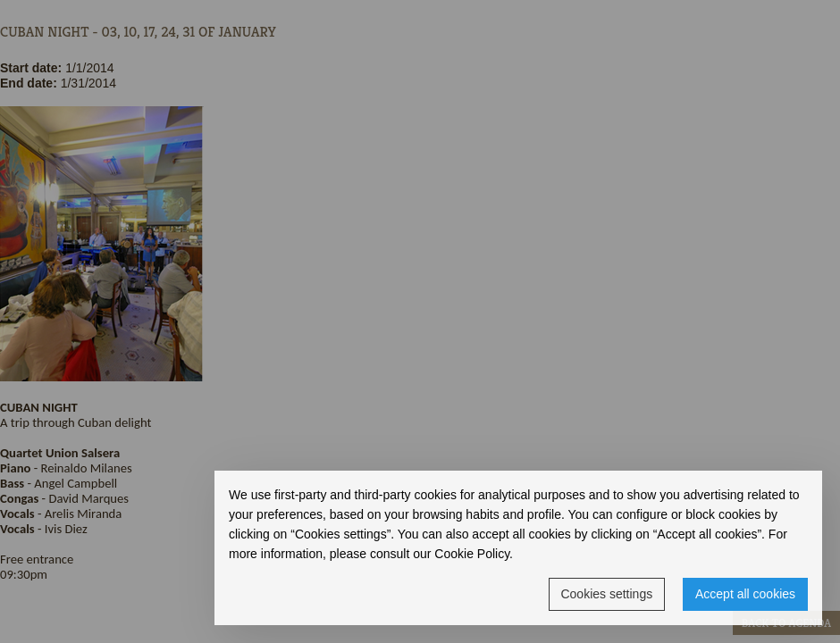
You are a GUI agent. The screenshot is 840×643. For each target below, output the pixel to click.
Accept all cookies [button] (745, 594)
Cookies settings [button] (606, 594)
